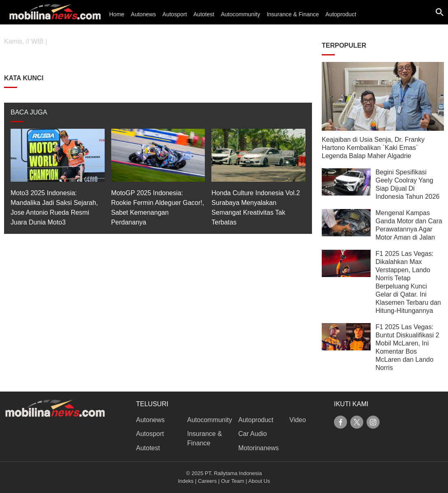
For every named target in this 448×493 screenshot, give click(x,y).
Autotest (204, 14)
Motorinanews (259, 448)
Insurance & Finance (293, 14)
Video (298, 420)
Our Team (233, 481)
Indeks (186, 481)
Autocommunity (240, 14)
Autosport (175, 14)
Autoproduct (341, 14)
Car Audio (253, 434)
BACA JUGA (29, 112)
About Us (259, 481)
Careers (207, 481)
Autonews (143, 14)
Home (117, 14)
